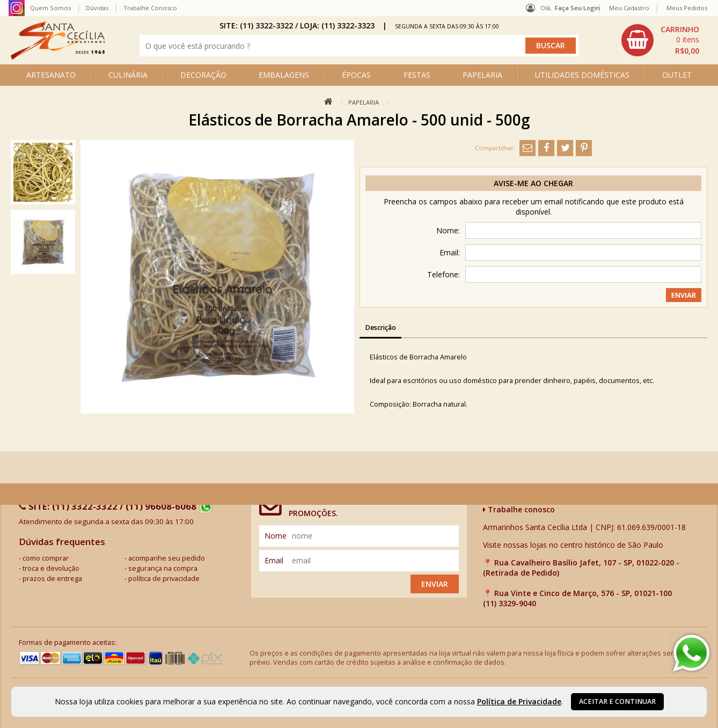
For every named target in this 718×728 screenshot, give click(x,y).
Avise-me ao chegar (533, 183)
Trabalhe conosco (519, 509)
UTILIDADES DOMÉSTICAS (582, 75)
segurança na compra (163, 568)
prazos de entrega (52, 579)
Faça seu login (577, 8)
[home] (58, 57)
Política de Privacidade (519, 701)
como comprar (46, 558)
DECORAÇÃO (203, 75)
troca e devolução (51, 568)
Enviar (435, 584)
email (274, 560)
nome (276, 536)
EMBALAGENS (284, 75)
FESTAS (417, 75)
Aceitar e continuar (617, 701)
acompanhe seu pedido (167, 558)
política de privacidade (164, 579)
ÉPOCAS (356, 75)
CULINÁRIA (128, 75)
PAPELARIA (482, 75)
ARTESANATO (51, 75)
